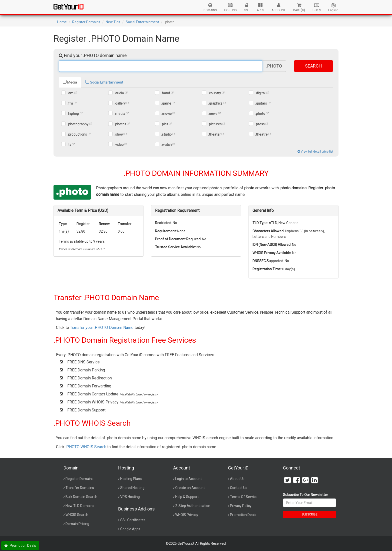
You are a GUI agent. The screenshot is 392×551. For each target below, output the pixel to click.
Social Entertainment (142, 22)
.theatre (261, 134)
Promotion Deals (243, 515)
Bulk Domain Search (81, 497)
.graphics (215, 103)
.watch (166, 145)
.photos (120, 124)
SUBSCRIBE (309, 514)
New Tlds (113, 22)
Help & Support (187, 497)
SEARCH (313, 66)
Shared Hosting (132, 488)
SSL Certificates (133, 520)
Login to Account (188, 479)
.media (120, 114)
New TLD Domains (80, 506)
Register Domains (86, 22)
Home (62, 22)
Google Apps (130, 529)
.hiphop (73, 114)
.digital (260, 93)
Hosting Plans (131, 479)
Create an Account (190, 488)
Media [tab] (70, 82)
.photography (78, 124)
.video (119, 145)
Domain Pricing (77, 524)
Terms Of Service (244, 497)
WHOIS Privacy (187, 515)
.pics (165, 124)
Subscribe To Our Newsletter (305, 495)
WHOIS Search (77, 515)
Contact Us (239, 488)
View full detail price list (315, 152)
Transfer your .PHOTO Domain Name (102, 328)
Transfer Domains (80, 488)
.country (215, 93)
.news (213, 114)
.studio (166, 134)
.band (166, 93)
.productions (77, 134)
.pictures (215, 124)
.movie (166, 114)
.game (166, 103)
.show (119, 134)
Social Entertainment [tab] (104, 82)
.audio (119, 93)
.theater (214, 134)
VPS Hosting (130, 497)
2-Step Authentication (193, 506)
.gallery (120, 103)
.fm (70, 103)
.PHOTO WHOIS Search (86, 447)
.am (70, 93)
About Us (237, 479)
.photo (260, 114)
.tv (69, 145)
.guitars (261, 103)
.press (260, 124)
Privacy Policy (241, 506)
